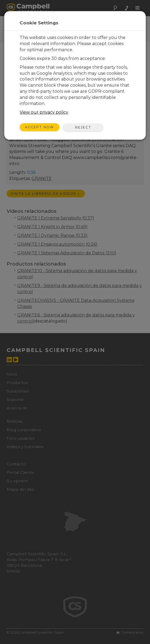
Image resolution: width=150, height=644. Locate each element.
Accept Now (40, 127)
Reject (83, 127)
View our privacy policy (44, 112)
